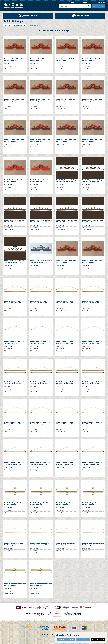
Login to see (10, 68)
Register (84, 2)
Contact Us (45, 635)
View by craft (28, 16)
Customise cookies (83, 639)
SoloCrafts (7, 25)
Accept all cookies (98, 639)
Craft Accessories (19, 25)
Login (71, 2)
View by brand (81, 16)
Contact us (99, 2)
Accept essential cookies (66, 639)
